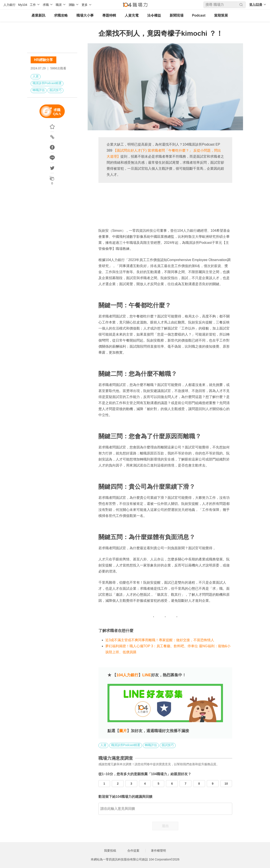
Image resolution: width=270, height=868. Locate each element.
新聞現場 (177, 15)
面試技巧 (55, 90)
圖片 (123, 731)
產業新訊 (38, 15)
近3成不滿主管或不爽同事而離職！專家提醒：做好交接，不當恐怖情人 (160, 640)
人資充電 (132, 15)
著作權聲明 (158, 851)
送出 (165, 826)
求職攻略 (61, 15)
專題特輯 (109, 15)
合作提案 (133, 851)
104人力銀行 (127, 675)
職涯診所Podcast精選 (47, 83)
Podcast (199, 15)
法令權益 (154, 15)
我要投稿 (110, 851)
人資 (36, 76)
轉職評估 (39, 90)
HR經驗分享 (43, 60)
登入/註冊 (256, 5)
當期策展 (221, 15)
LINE (147, 675)
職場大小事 (85, 15)
